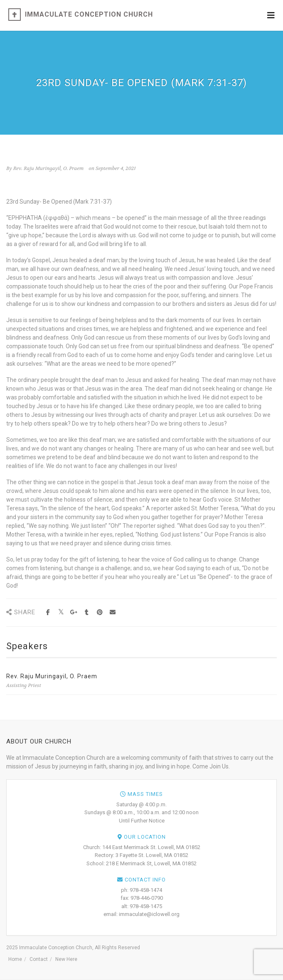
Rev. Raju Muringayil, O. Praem (52, 676)
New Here (66, 959)
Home (15, 959)
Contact (39, 959)
